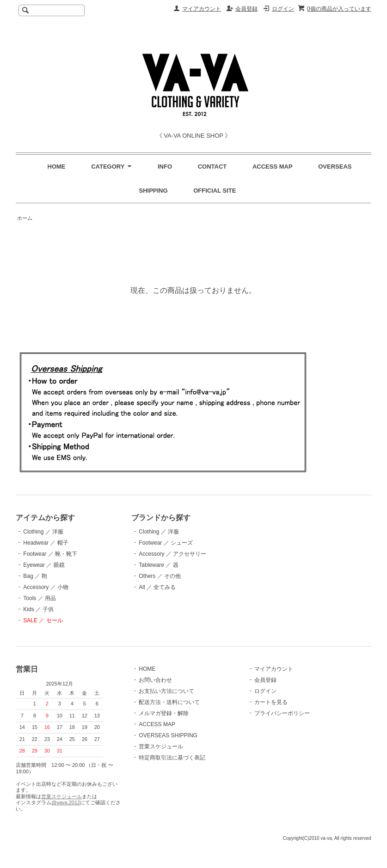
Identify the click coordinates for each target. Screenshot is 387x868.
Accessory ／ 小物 (46, 587)
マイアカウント (202, 9)
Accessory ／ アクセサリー (172, 554)
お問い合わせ (155, 680)
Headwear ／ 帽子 (46, 543)
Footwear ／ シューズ (166, 543)
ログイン (283, 9)
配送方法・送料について (169, 702)
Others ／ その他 (160, 576)
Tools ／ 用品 (40, 598)
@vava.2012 (66, 802)
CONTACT (212, 167)
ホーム (25, 218)
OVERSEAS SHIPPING (168, 735)
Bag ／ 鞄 (35, 576)
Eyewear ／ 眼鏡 (44, 565)
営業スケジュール (61, 796)
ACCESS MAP (273, 167)
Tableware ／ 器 (158, 565)
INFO (165, 167)
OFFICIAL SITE (215, 191)
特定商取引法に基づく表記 (172, 758)
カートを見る (271, 702)
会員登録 (246, 9)
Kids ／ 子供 (38, 609)
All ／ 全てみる (157, 587)
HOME (57, 167)
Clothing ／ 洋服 (43, 532)
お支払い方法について (166, 691)
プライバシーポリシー (282, 713)
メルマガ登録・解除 (164, 713)
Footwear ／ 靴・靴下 (50, 554)
